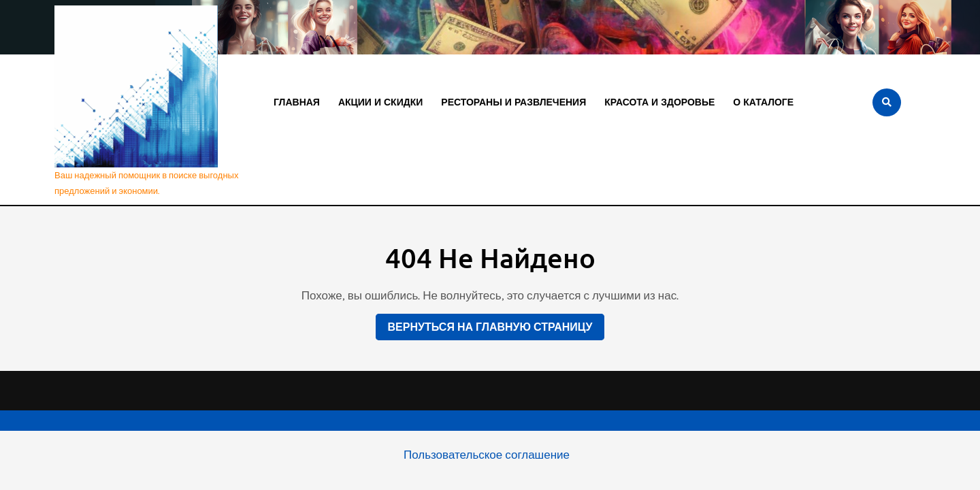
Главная (297, 102)
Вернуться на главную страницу (484, 324)
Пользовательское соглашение (487, 455)
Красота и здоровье (659, 102)
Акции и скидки (380, 102)
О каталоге (763, 102)
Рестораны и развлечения (513, 102)
